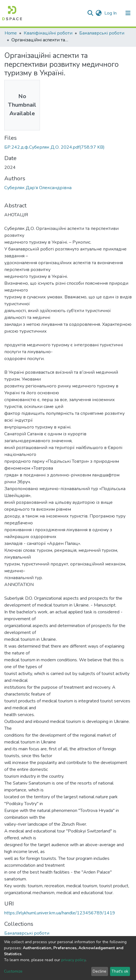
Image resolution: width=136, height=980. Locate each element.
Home (11, 33)
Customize (13, 971)
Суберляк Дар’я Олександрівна (38, 188)
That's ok (120, 971)
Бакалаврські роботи (102, 33)
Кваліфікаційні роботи (48, 33)
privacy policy (73, 960)
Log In (111, 13)
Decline (100, 971)
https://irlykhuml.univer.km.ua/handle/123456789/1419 (60, 913)
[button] (99, 13)
